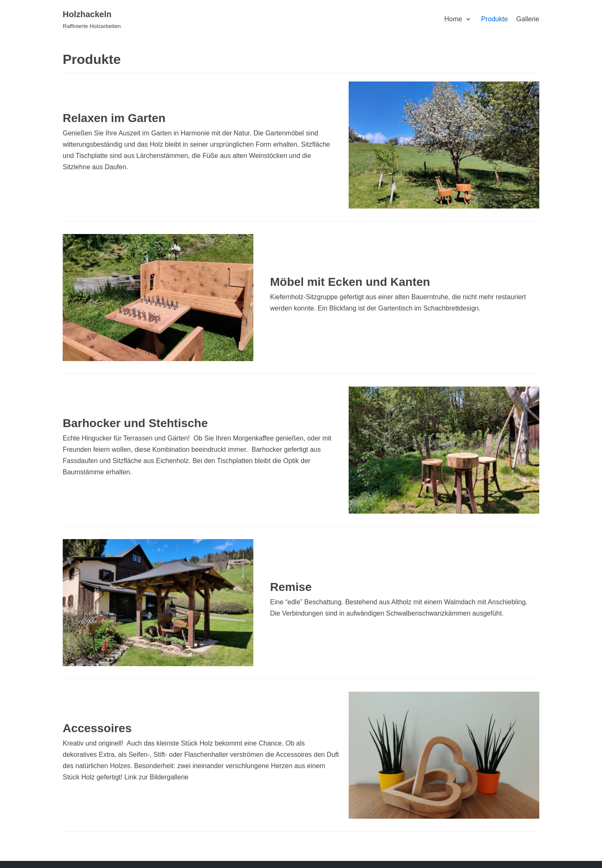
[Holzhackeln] (92, 19)
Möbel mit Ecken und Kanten (350, 282)
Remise (291, 587)
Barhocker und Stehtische (135, 423)
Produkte (495, 19)
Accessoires (97, 728)
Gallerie (528, 19)
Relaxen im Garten (114, 118)
